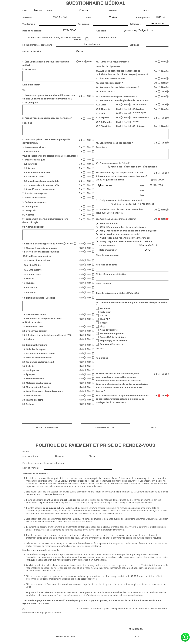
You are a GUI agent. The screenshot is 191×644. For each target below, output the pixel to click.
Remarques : (103, 358)
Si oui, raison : (30, 69)
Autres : (100, 349)
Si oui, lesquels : (31, 103)
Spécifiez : (28, 123)
